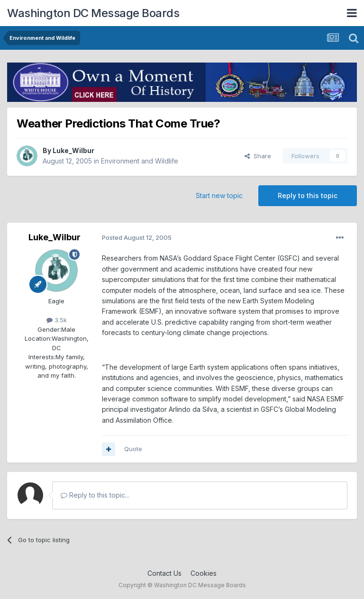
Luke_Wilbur (73, 150)
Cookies (204, 573)
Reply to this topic (308, 195)
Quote (133, 449)
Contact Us (164, 573)
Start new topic (219, 195)
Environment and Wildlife (140, 161)
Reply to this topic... (95, 495)
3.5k (57, 320)
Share (258, 156)
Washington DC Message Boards (93, 13)
